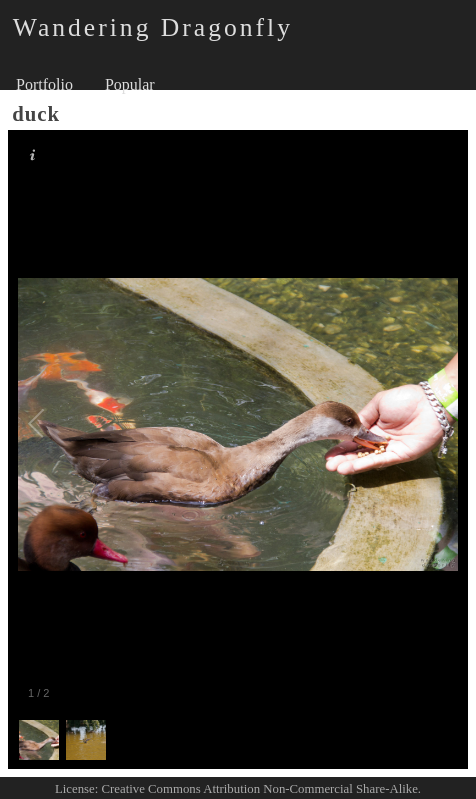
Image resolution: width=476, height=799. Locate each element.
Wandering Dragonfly (153, 27)
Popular (130, 84)
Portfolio (44, 84)
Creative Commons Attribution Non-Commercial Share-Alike (260, 789)
